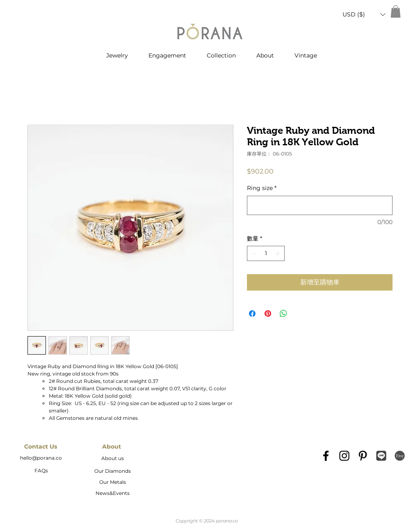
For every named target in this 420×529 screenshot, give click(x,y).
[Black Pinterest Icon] (363, 456)
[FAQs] (41, 471)
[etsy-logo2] (400, 456)
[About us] (112, 459)
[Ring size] (320, 205)
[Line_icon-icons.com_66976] (381, 456)
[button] (364, 15)
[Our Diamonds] (112, 472)
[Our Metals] (112, 483)
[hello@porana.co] (41, 458)
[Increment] (278, 253)
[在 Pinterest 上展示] (268, 314)
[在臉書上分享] (252, 314)
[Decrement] (253, 253)
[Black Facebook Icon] (326, 456)
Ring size (262, 188)
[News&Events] (112, 494)
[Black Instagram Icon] (344, 456)
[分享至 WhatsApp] (283, 314)
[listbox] (364, 15)
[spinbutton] (266, 253)
